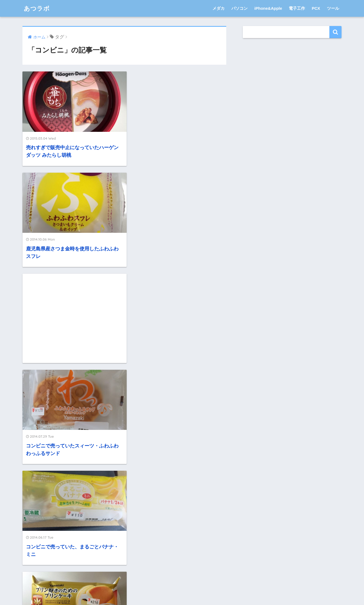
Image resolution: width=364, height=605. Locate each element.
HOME (182, 579)
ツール (333, 8)
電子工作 (297, 8)
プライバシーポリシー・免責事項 (168, 590)
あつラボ (37, 8)
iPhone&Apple (268, 8)
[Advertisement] (71, 213)
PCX (316, 8)
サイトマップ (215, 590)
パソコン (240, 8)
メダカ (219, 8)
